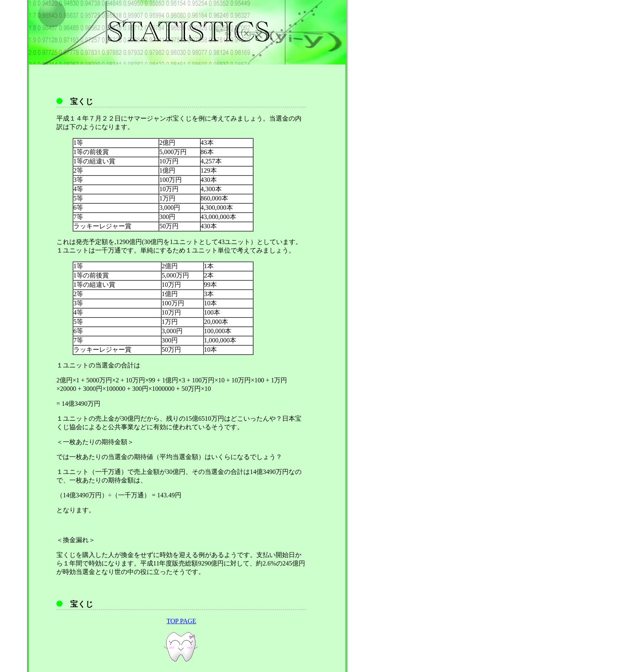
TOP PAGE (181, 621)
